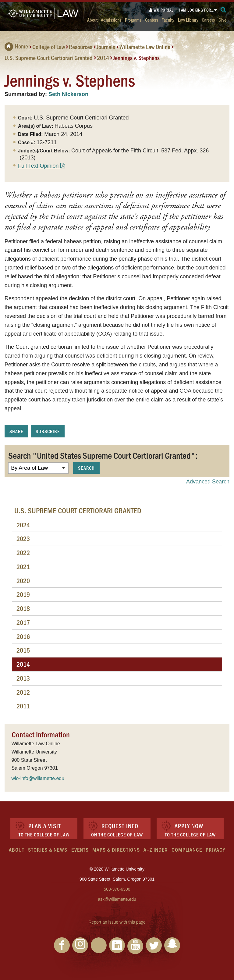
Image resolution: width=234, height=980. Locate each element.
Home (16, 46)
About (92, 20)
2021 (23, 567)
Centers (152, 20)
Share (16, 431)
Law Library (188, 20)
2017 (23, 622)
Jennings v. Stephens (136, 58)
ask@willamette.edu (117, 899)
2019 (23, 594)
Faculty (168, 20)
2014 (103, 58)
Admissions (111, 20)
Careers (208, 20)
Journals (106, 47)
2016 (23, 636)
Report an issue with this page (117, 922)
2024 (23, 525)
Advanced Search (208, 482)
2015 (23, 650)
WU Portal (161, 10)
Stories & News (48, 850)
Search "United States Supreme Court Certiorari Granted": (103, 455)
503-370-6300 (117, 889)
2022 (23, 552)
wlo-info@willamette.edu (38, 778)
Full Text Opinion (38, 166)
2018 (23, 608)
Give (222, 20)
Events (80, 850)
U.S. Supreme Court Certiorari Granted (49, 58)
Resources (81, 47)
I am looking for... (197, 10)
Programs (133, 20)
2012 (23, 692)
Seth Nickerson (68, 94)
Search (86, 468)
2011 (23, 706)
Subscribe (48, 431)
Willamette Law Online (145, 47)
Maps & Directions (116, 850)
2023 (23, 538)
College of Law (49, 47)
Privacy (215, 850)
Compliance (187, 850)
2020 (23, 581)
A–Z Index (156, 850)
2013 (23, 678)
